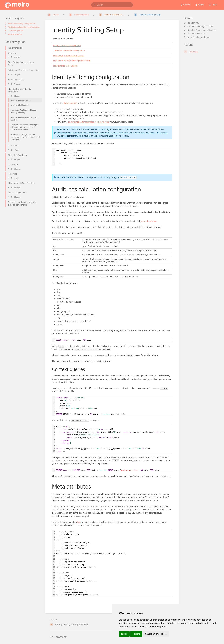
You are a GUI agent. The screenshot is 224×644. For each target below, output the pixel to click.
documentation (70, 103)
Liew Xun (213, 30)
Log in (213, 5)
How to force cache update (65, 66)
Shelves (185, 5)
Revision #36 (191, 23)
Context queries (16, 30)
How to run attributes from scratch (69, 56)
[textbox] (113, 157)
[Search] (94, 5)
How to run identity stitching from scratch (72, 61)
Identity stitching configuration (22, 23)
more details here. (149, 221)
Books (199, 5)
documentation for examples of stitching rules (89, 122)
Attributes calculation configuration (24, 27)
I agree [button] (124, 634)
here (79, 522)
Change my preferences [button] (156, 634)
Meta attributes (15, 34)
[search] (112, 5)
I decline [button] (136, 634)
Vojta (211, 26)
